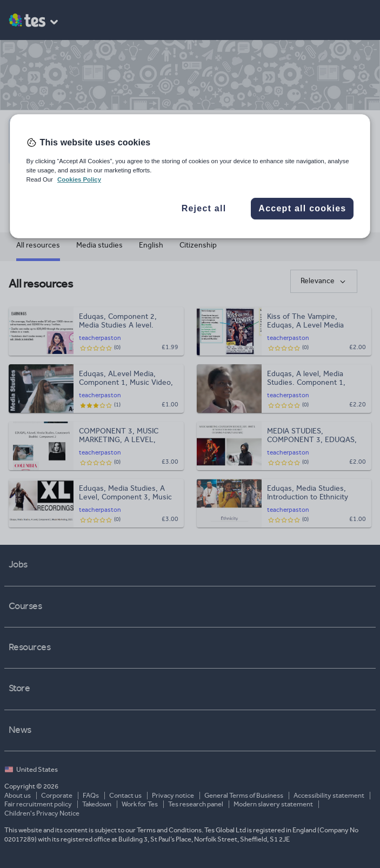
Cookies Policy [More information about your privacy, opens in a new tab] (79, 179)
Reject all (204, 208)
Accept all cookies (302, 208)
